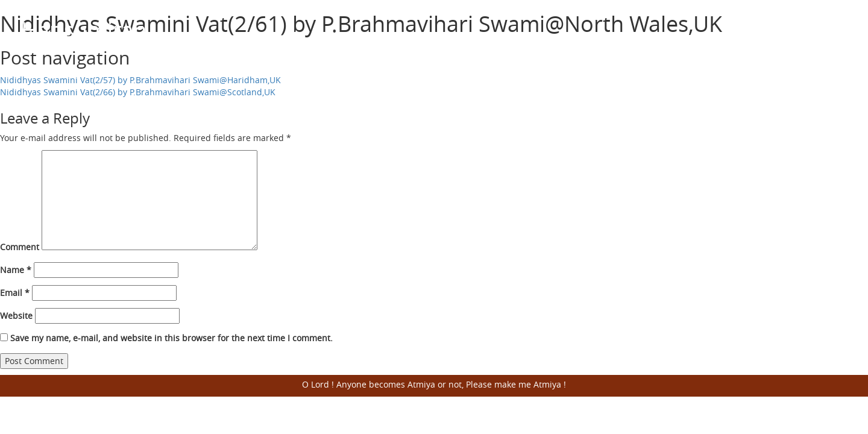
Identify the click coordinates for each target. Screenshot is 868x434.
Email (15, 293)
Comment (20, 247)
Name (16, 270)
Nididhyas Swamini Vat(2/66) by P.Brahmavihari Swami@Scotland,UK (138, 92)
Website (16, 316)
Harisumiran (84, 30)
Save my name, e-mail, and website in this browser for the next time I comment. (171, 338)
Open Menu (832, 30)
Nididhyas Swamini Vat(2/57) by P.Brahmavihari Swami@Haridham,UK (140, 80)
